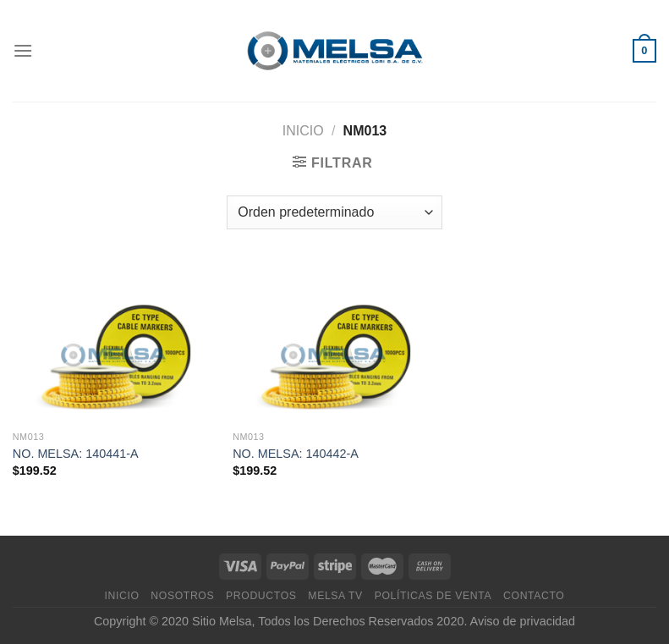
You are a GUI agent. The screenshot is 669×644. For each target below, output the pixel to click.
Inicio (303, 131)
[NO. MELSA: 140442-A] (334, 343)
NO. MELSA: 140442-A (296, 454)
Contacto (534, 596)
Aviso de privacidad (523, 621)
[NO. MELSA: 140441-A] (115, 343)
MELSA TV (335, 596)
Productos (261, 596)
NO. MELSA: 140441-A (76, 454)
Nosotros (182, 596)
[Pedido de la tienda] (334, 212)
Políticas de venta (433, 596)
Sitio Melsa (222, 621)
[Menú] (23, 50)
